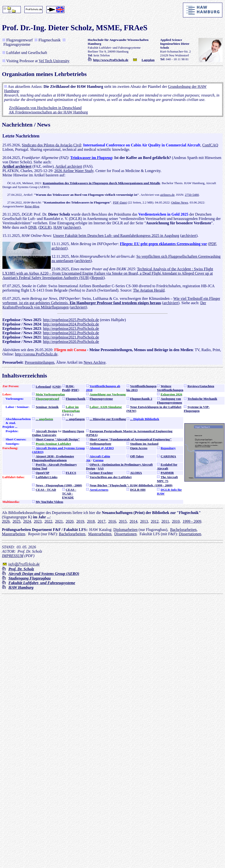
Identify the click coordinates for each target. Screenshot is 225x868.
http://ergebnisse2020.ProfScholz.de (71, 342)
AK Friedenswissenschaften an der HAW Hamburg (48, 112)
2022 (48, 521)
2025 (16, 521)
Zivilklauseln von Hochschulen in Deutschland (45, 108)
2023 (38, 521)
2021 (59, 521)
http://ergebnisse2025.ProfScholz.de (71, 320)
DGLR (45, 227)
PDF (213, 244)
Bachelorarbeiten (183, 530)
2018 (91, 521)
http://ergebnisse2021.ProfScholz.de (71, 337)
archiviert (72, 227)
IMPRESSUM (13, 556)
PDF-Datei (120, 202)
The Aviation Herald (149, 290)
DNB (32, 227)
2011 (165, 521)
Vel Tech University (54, 61)
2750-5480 (192, 195)
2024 (27, 521)
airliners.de (167, 195)
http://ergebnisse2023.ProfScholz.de (71, 328)
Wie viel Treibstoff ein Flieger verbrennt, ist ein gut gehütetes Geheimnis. (111, 301)
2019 (80, 521)
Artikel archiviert (69, 166)
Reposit (98, 278)
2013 (144, 521)
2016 (112, 521)
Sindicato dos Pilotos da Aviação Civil (51, 145)
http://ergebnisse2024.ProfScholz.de (71, 324)
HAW (58, 227)
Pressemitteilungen (40, 362)
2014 (133, 521)
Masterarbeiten (14, 534)
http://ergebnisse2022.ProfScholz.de (71, 333)
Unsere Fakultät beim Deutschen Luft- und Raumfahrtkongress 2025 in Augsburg (116, 236)
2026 (6, 521)
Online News (180, 202)
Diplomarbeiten (125, 530)
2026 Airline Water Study (74, 171)
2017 (102, 521)
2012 (155, 521)
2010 (176, 521)
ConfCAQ (210, 145)
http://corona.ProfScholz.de (36, 354)
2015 (123, 521)
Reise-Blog (32, 206)
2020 (70, 521)
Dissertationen (125, 534)
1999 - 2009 (192, 521)
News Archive (95, 362)
